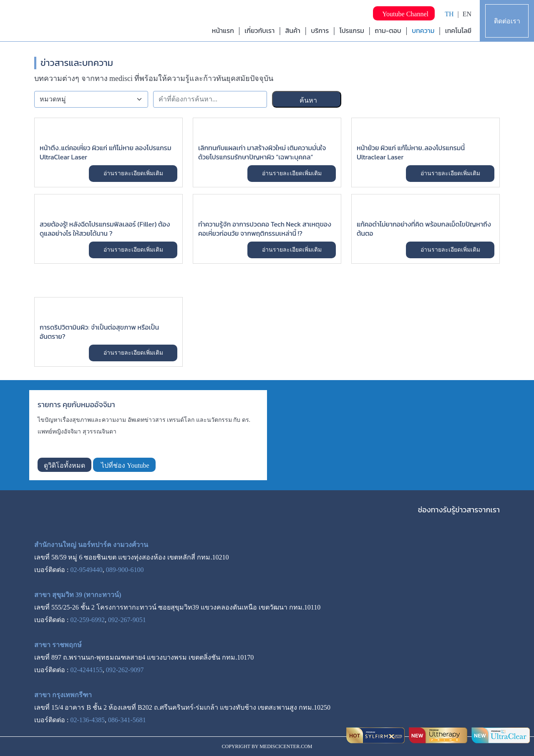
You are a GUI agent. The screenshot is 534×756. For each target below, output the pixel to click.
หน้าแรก (223, 30)
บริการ (320, 30)
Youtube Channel (404, 14)
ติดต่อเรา (507, 21)
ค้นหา (307, 100)
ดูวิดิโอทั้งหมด (64, 465)
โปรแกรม (352, 30)
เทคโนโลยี (458, 30)
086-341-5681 (127, 720)
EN (467, 14)
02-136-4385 (87, 720)
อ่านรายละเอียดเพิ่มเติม (133, 173)
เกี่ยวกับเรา (259, 30)
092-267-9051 (127, 620)
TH (449, 14)
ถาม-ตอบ (388, 30)
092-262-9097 (125, 670)
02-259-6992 (87, 620)
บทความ (423, 30)
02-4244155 (86, 670)
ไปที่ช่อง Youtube (124, 465)
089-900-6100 (125, 570)
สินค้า (293, 30)
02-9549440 (86, 570)
